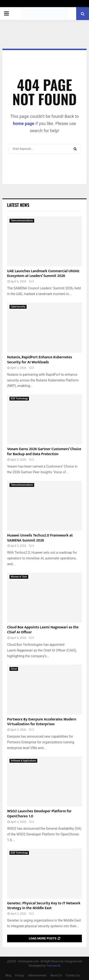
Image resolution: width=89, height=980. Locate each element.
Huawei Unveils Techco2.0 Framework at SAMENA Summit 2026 (40, 538)
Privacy (20, 975)
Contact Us (73, 975)
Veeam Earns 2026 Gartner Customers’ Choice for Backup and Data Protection (44, 452)
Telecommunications (22, 221)
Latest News (18, 205)
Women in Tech (19, 577)
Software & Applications (23, 761)
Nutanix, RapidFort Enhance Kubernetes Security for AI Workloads (40, 360)
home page (24, 123)
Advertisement (37, 975)
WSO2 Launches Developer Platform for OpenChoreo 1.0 (39, 814)
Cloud (14, 669)
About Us (56, 975)
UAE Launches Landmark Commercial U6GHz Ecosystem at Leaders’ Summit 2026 (43, 274)
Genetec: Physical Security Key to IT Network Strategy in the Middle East (44, 906)
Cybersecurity (18, 307)
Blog (8, 975)
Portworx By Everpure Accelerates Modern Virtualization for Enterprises (42, 722)
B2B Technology (19, 399)
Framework (53, 966)
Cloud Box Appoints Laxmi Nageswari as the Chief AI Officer (43, 630)
